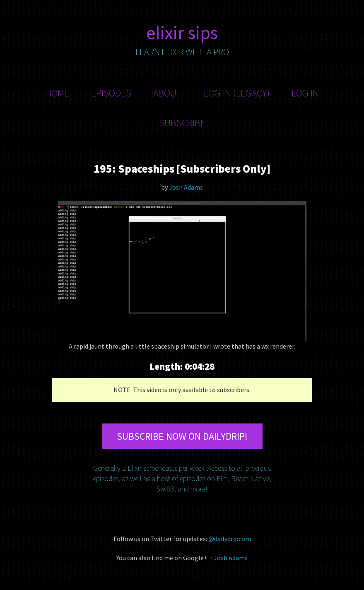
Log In (305, 93)
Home (57, 93)
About (168, 93)
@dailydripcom (230, 539)
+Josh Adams (229, 558)
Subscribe (182, 123)
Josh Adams (186, 187)
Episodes (111, 93)
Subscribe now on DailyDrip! (182, 436)
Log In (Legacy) (237, 93)
